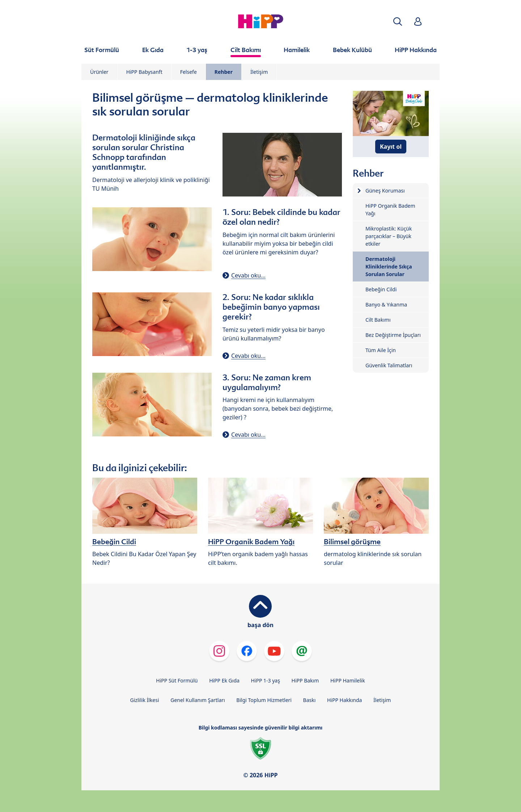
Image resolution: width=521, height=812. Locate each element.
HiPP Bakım (305, 680)
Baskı (310, 700)
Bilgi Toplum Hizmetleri (264, 700)
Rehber (224, 72)
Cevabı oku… (248, 275)
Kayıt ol (391, 147)
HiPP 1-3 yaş (266, 680)
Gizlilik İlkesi (145, 700)
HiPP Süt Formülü (177, 680)
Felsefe (189, 72)
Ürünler (99, 72)
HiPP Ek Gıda (224, 680)
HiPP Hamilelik (348, 680)
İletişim (259, 72)
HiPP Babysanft (144, 72)
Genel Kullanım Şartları (198, 700)
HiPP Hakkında (344, 700)
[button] (398, 22)
